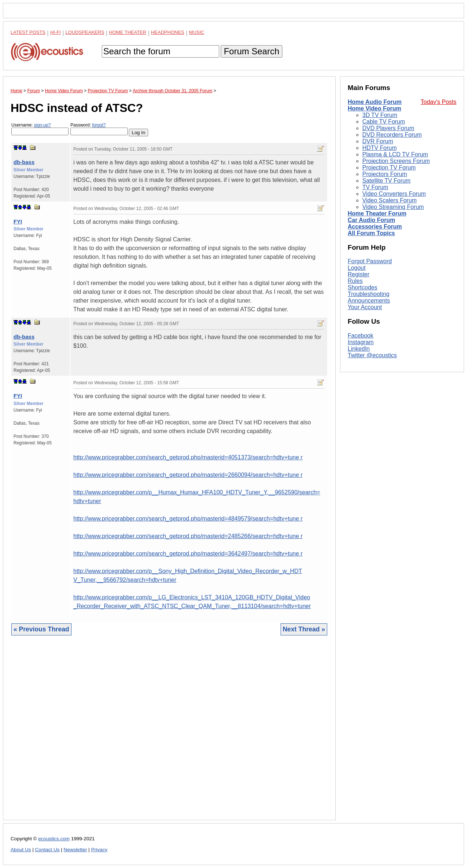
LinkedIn (359, 349)
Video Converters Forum (394, 194)
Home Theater (128, 32)
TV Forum (375, 187)
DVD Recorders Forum (392, 135)
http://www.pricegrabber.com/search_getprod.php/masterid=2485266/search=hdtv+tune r (188, 536)
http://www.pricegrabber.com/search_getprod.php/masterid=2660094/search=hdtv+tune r (188, 475)
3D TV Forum (380, 115)
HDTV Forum (379, 148)
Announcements (369, 301)
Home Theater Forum (377, 213)
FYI (18, 221)
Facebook (360, 336)
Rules (355, 281)
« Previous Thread (41, 629)
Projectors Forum (385, 174)
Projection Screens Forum (396, 161)
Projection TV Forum (389, 168)
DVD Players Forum (388, 128)
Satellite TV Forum (386, 181)
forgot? (99, 125)
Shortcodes (362, 287)
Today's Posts (439, 102)
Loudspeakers (85, 32)
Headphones (168, 32)
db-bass (24, 162)
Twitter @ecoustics (372, 355)
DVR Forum (378, 141)
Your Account (365, 307)
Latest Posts (28, 32)
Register (359, 274)
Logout (357, 268)
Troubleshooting (368, 294)
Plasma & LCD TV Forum (395, 154)
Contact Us (47, 850)
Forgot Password (370, 261)
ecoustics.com (54, 839)
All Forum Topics (371, 233)
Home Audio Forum (375, 102)
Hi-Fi (56, 32)
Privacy (99, 850)
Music (197, 32)
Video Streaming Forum (393, 207)
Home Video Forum (374, 108)
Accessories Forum (375, 227)
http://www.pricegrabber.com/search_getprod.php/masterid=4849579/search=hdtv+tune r (188, 519)
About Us (21, 850)
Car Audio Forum (371, 220)
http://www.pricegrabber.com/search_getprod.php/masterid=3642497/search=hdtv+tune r (188, 554)
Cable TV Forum (384, 122)
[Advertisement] (169, 733)
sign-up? (42, 125)
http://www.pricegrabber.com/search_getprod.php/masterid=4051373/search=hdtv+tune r (188, 457)
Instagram (361, 342)
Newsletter (75, 850)
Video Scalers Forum (389, 200)
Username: (40, 129)
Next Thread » (304, 629)
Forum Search (251, 51)
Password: (99, 129)
